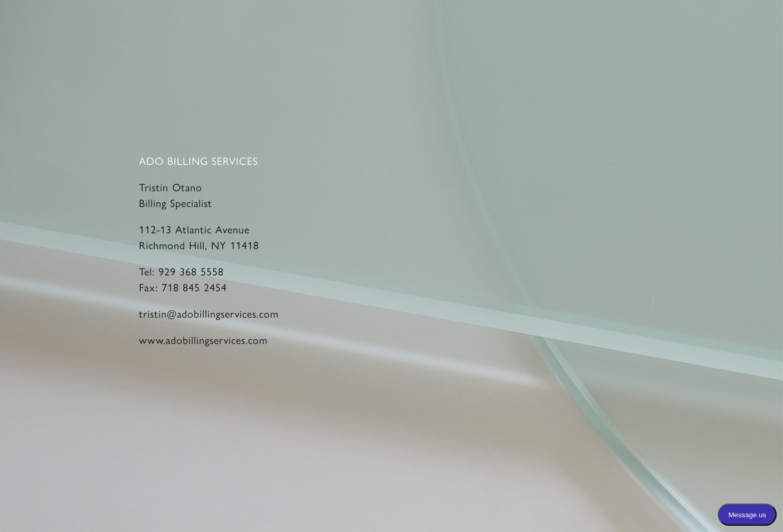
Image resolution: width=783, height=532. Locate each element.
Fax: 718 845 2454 (183, 287)
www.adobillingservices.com (203, 339)
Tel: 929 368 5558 (181, 271)
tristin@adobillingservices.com (209, 313)
